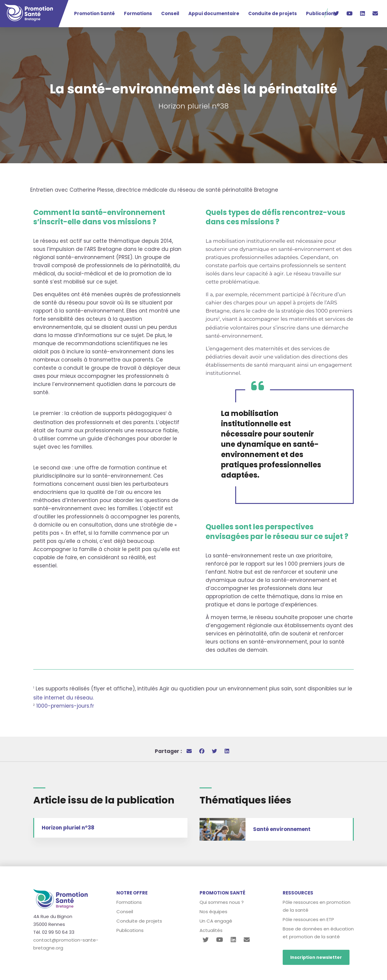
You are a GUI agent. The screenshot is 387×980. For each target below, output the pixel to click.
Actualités (211, 930)
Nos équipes (213, 912)
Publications (321, 13)
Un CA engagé (216, 921)
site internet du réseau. (63, 698)
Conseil (170, 13)
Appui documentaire (214, 13)
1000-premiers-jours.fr (65, 706)
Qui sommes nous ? (222, 902)
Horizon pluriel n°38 (68, 828)
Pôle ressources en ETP (308, 919)
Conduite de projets (273, 13)
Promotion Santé (94, 13)
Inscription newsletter (316, 957)
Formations (138, 13)
